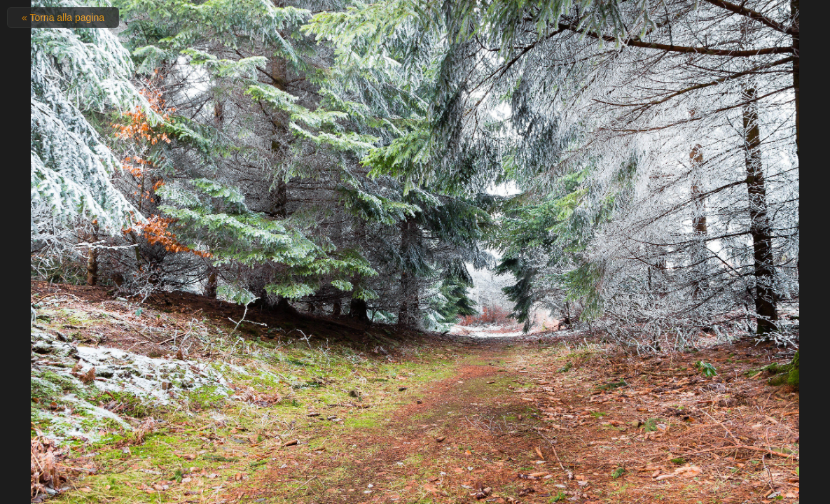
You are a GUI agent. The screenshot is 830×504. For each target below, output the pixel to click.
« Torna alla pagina (63, 17)
